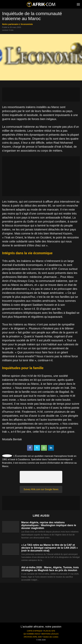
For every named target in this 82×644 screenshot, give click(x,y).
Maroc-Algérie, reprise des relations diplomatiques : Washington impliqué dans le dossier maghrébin (49, 525)
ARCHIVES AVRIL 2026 (33, 637)
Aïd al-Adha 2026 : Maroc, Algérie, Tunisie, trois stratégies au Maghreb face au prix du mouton (50, 569)
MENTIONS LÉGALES (50, 634)
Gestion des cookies (51, 637)
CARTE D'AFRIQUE (34, 631)
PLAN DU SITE (49, 631)
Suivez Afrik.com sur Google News (41, 489)
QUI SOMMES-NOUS (32, 634)
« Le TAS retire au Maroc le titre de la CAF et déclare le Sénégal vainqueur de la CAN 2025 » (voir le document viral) (50, 548)
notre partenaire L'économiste (17, 24)
